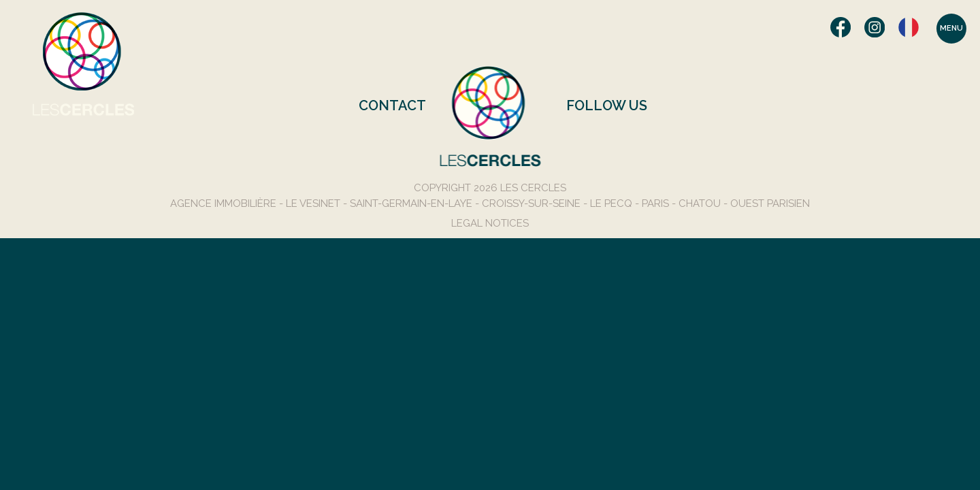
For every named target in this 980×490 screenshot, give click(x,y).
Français (909, 27)
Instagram (875, 27)
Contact (392, 105)
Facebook (840, 27)
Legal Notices (490, 223)
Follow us (607, 105)
